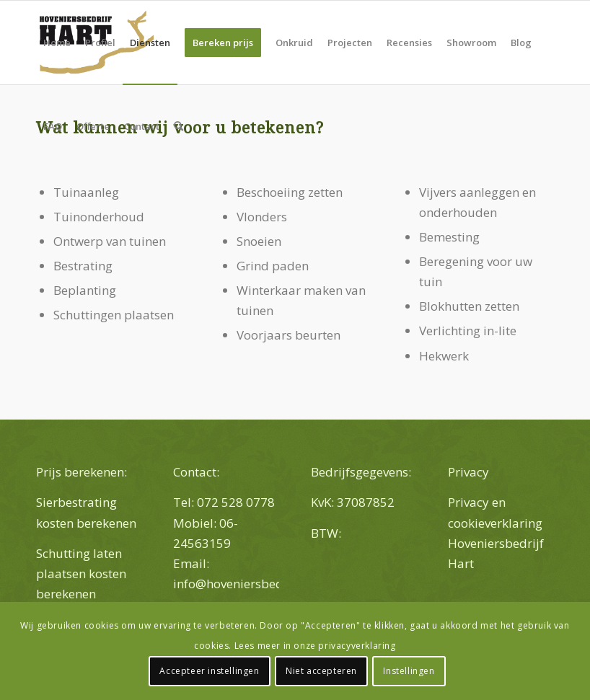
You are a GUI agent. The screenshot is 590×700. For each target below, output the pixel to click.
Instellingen (409, 671)
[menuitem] (57, 43)
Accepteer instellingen (209, 671)
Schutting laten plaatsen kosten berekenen (81, 573)
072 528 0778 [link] (236, 502)
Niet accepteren (321, 671)
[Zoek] (179, 126)
